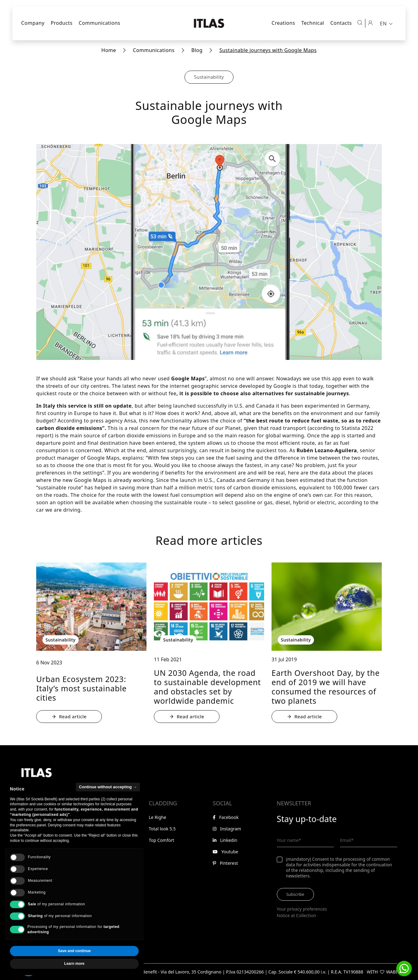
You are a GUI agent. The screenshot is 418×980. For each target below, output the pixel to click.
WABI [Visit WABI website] (392, 972)
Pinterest (225, 863)
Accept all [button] (107, 960)
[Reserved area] (370, 23)
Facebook (226, 817)
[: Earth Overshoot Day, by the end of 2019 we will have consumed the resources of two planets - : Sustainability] (327, 607)
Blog (197, 50)
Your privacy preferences (302, 909)
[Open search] (360, 23)
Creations (283, 23)
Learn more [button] (74, 973)
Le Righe (158, 817)
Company (33, 23)
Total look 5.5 (162, 829)
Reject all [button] (42, 960)
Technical (313, 23)
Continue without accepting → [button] (108, 796)
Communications (99, 23)
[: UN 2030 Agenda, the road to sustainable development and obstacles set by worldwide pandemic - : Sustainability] (209, 607)
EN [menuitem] (383, 24)
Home (109, 50)
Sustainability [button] (209, 77)
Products (62, 23)
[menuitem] (387, 23)
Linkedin (225, 840)
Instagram (227, 829)
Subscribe (295, 894)
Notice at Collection (297, 915)
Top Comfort (162, 840)
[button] (404, 969)
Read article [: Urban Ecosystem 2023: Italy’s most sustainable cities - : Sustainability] (69, 716)
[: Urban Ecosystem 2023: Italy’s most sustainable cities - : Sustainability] (91, 607)
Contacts (341, 23)
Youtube (225, 852)
